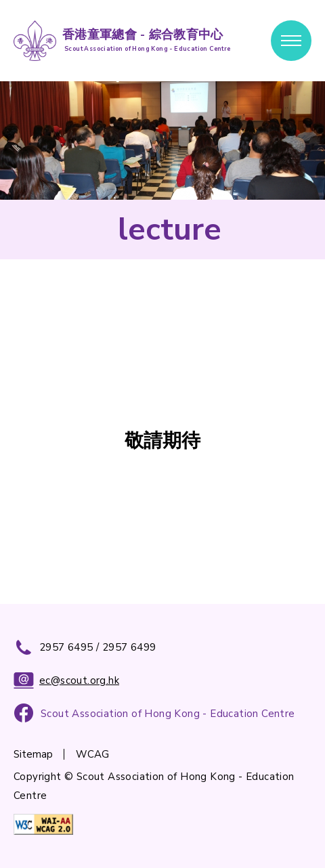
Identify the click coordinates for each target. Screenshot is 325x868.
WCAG (92, 754)
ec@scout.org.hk (66, 680)
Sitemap (33, 754)
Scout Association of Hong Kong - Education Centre (168, 714)
